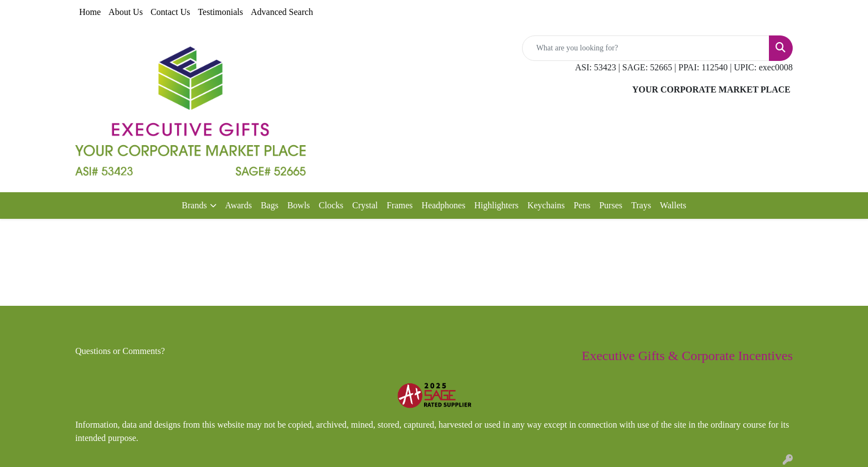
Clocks (331, 205)
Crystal (365, 205)
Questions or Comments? (120, 351)
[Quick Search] (646, 48)
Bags (270, 205)
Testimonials (220, 12)
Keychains (546, 205)
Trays (641, 205)
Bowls (299, 205)
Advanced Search (282, 12)
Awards (239, 205)
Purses (611, 205)
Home (90, 12)
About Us (126, 12)
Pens (582, 205)
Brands (194, 205)
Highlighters (497, 205)
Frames (399, 205)
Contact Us (170, 12)
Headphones (444, 205)
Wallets (673, 205)
